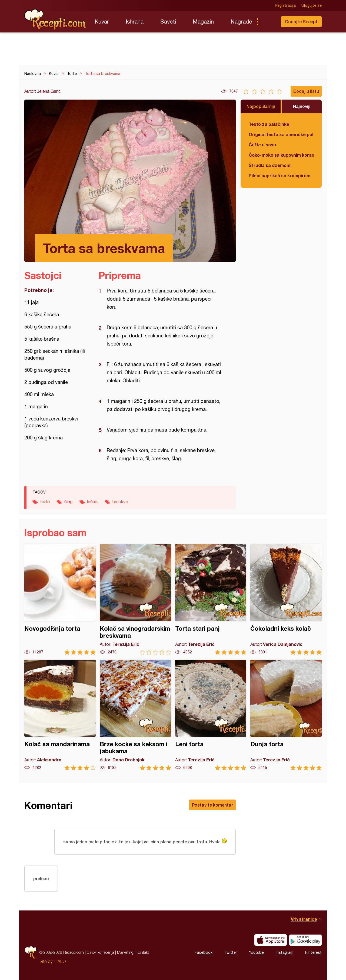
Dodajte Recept (301, 22)
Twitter (231, 952)
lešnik (92, 502)
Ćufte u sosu (262, 145)
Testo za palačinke (269, 124)
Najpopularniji (261, 106)
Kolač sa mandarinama (60, 715)
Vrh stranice (304, 919)
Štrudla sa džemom (270, 165)
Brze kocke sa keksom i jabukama (135, 715)
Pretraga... (268, 22)
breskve (120, 502)
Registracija (285, 5)
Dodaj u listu (306, 91)
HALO (60, 961)
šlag (68, 502)
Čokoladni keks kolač (286, 599)
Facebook (204, 952)
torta (45, 502)
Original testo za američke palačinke (281, 134)
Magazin (203, 22)
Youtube (256, 952)
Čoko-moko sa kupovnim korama (281, 155)
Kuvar (102, 22)
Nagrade (241, 22)
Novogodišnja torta (60, 599)
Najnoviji (302, 106)
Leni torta (211, 715)
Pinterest (313, 952)
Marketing (125, 952)
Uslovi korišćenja (100, 952)
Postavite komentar (212, 805)
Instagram (285, 952)
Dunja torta (286, 715)
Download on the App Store (271, 940)
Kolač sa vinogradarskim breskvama (135, 599)
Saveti (168, 22)
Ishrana (135, 22)
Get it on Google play (305, 940)
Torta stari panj (211, 599)
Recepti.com (55, 19)
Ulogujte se (312, 5)
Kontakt (143, 952)
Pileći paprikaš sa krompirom (280, 175)
